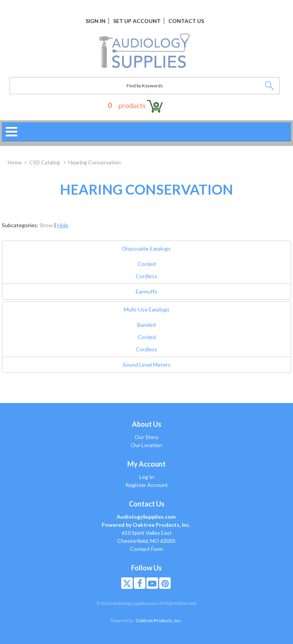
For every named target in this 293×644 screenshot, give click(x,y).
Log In (147, 477)
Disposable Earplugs (146, 248)
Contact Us (186, 21)
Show (46, 225)
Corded (147, 264)
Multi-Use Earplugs (147, 309)
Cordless (146, 276)
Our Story (146, 437)
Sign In (95, 21)
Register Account (147, 485)
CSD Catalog (45, 162)
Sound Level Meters (147, 365)
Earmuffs (146, 291)
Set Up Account (137, 21)
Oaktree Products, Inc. (159, 620)
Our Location (146, 445)
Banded (146, 325)
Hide (63, 225)
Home (15, 162)
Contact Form (146, 549)
